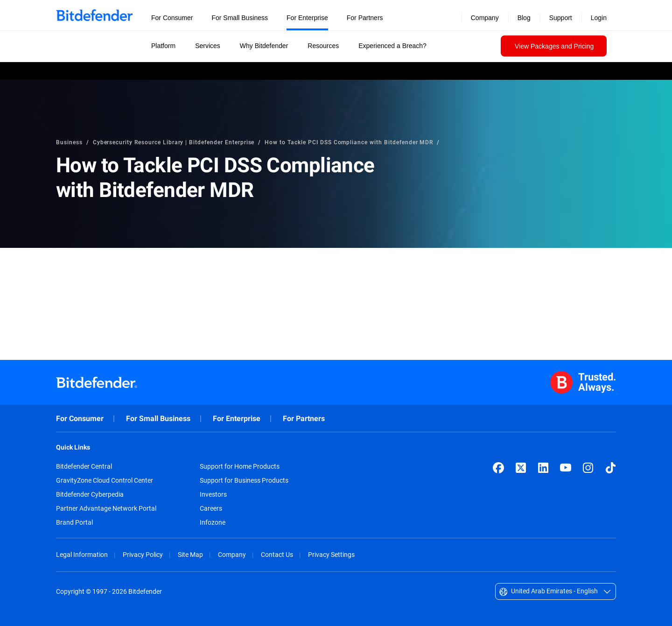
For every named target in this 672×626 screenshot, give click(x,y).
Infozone (213, 522)
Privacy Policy (143, 554)
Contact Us (277, 554)
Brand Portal (74, 522)
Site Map (190, 554)
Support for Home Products (240, 466)
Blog (524, 18)
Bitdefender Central (84, 466)
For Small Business (158, 419)
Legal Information (82, 554)
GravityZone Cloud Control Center (105, 480)
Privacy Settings (331, 554)
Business (69, 142)
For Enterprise (237, 419)
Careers (211, 508)
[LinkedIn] (543, 468)
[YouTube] (566, 468)
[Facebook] (498, 468)
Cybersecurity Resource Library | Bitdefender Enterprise (174, 142)
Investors (213, 494)
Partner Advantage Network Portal (106, 508)
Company (232, 554)
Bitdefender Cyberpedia (90, 494)
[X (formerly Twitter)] (521, 468)
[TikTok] (610, 468)
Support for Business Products (244, 480)
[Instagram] (588, 468)
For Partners (304, 419)
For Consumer (80, 419)
